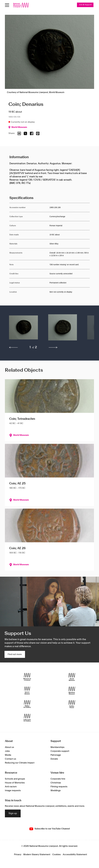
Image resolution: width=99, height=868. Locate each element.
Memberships (57, 747)
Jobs (7, 751)
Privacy (18, 855)
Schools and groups (15, 779)
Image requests (13, 791)
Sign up (13, 813)
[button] (23, 329)
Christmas (56, 783)
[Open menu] (7, 5)
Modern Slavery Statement (37, 855)
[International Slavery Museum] (27, 691)
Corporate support (60, 751)
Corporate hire (58, 779)
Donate (54, 759)
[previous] (13, 347)
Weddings (56, 791)
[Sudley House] (72, 704)
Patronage (56, 755)
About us (9, 747)
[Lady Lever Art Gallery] (27, 718)
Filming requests (59, 787)
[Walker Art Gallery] (27, 704)
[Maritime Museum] (72, 691)
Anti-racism (11, 787)
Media (8, 755)
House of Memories (15, 783)
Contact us (11, 759)
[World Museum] (72, 677)
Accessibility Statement (75, 855)
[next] (53, 347)
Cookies (57, 855)
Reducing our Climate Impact (20, 763)
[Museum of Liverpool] (27, 677)
